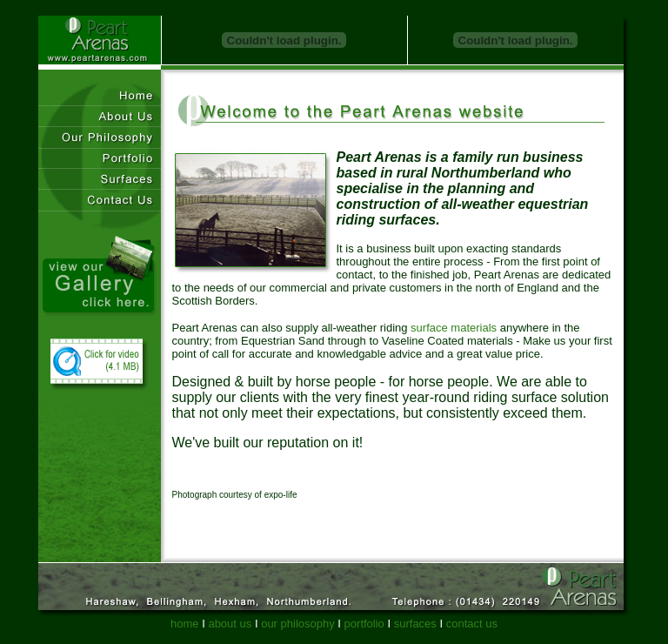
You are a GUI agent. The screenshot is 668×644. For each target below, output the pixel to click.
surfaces (415, 624)
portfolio (364, 624)
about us (230, 624)
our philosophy (298, 624)
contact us (472, 624)
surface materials (454, 328)
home (185, 624)
